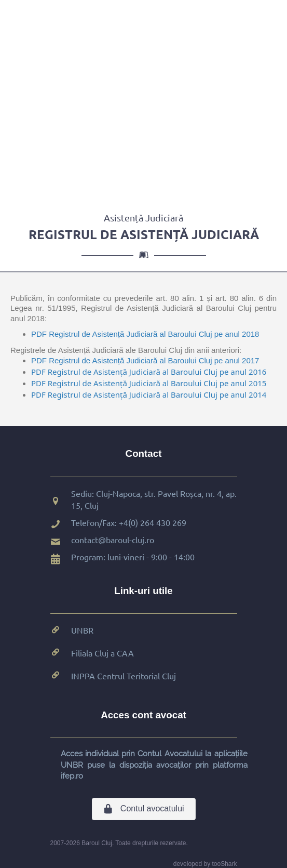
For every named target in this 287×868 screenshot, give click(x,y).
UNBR (82, 630)
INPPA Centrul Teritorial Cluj (124, 676)
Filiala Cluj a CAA (102, 653)
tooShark (224, 864)
